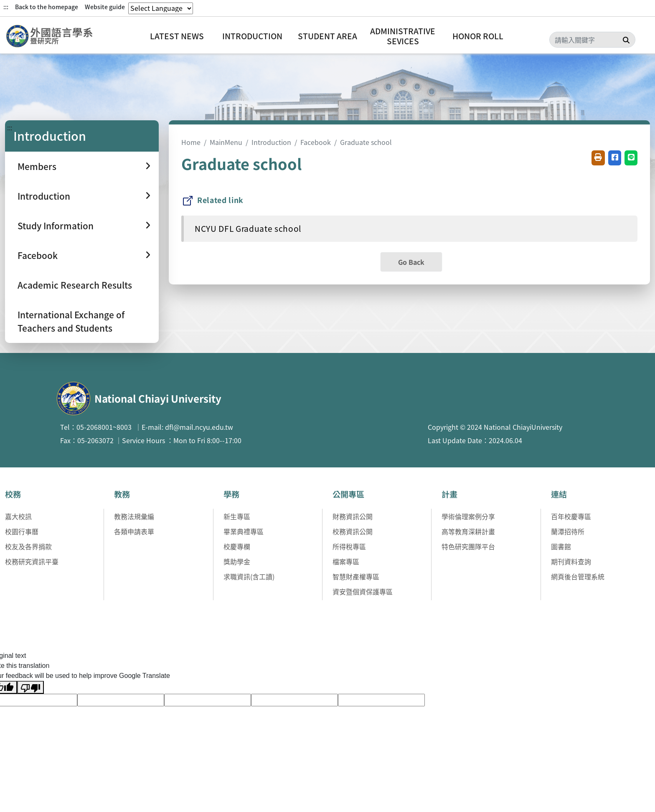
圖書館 (561, 546)
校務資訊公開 (353, 531)
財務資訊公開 (353, 516)
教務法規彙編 (134, 516)
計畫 (449, 494)
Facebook (316, 142)
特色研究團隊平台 (468, 546)
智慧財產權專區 (356, 576)
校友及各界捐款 (28, 546)
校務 (13, 494)
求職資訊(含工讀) (249, 576)
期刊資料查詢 (571, 561)
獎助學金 (237, 561)
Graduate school (366, 142)
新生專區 (237, 516)
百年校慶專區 (571, 516)
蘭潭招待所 (568, 531)
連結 (559, 494)
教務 (122, 494)
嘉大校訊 (18, 516)
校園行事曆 (22, 531)
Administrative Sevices (403, 36)
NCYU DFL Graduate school (248, 228)
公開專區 (348, 494)
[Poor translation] (30, 687)
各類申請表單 (134, 531)
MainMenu (226, 142)
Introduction (252, 36)
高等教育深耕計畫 (468, 531)
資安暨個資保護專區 (363, 591)
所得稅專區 (349, 546)
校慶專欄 (237, 546)
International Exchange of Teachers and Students (71, 321)
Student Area (327, 36)
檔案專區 (346, 561)
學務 (231, 494)
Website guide (105, 7)
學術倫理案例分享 (468, 516)
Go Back (411, 262)
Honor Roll (478, 36)
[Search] (592, 40)
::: (6, 7)
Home (191, 142)
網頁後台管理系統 (578, 576)
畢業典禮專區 (244, 531)
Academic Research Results (75, 285)
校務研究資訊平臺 (32, 561)
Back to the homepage (47, 7)
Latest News (177, 36)
